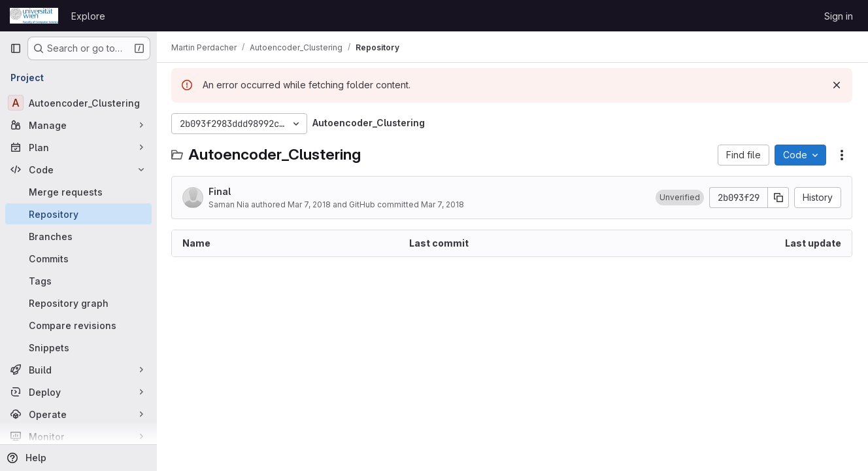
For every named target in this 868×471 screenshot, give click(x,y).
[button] (680, 198)
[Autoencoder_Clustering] (78, 103)
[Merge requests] (78, 192)
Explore (88, 16)
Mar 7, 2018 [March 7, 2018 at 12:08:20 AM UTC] (310, 204)
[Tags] (78, 281)
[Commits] (78, 258)
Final (221, 191)
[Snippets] (78, 347)
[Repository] (78, 214)
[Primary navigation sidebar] (16, 48)
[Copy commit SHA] (778, 198)
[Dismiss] (837, 85)
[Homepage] (34, 16)
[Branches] (78, 236)
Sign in (839, 16)
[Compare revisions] (78, 325)
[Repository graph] (78, 303)
